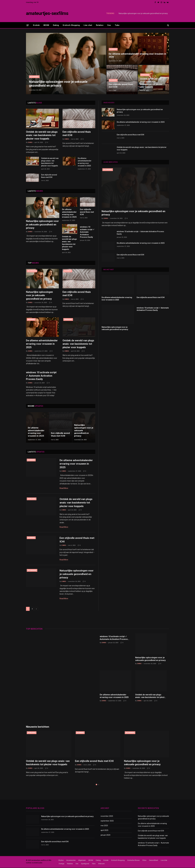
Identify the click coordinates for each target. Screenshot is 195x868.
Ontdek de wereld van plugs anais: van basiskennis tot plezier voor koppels (151, 83)
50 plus (61, 860)
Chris (30, 142)
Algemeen (113, 49)
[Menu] (28, 25)
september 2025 (107, 821)
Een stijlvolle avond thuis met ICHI (121, 86)
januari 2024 (105, 835)
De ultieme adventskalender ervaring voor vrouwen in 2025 (137, 55)
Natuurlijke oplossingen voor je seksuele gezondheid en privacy (143, 13)
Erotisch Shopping (71, 25)
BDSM (46, 25)
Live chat (88, 25)
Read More (64, 488)
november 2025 (107, 816)
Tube (117, 25)
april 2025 (104, 831)
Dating (56, 25)
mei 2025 (104, 826)
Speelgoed (145, 75)
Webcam (101, 864)
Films (144, 860)
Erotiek (36, 25)
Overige (61, 864)
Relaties (100, 25)
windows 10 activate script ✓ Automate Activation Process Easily (87, 232)
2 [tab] (99, 785)
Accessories (71, 860)
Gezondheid (34, 77)
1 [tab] (96, 785)
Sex (109, 25)
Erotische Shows (134, 860)
